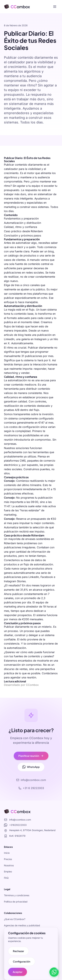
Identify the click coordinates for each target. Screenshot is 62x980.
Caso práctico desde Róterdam (23, 231)
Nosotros (9, 865)
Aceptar (18, 972)
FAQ (6, 878)
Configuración (22, 961)
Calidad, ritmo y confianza (21, 227)
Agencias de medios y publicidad (22, 925)
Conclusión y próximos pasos (22, 235)
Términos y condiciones (17, 895)
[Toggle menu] (55, 7)
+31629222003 (15, 825)
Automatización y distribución (22, 223)
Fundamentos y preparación (21, 218)
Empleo (8, 872)
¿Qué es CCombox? (15, 919)
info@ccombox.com (17, 820)
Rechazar (18, 951)
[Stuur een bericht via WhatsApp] (54, 972)
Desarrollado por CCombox (21, 685)
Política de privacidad (16, 902)
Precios (8, 859)
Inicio (7, 853)
